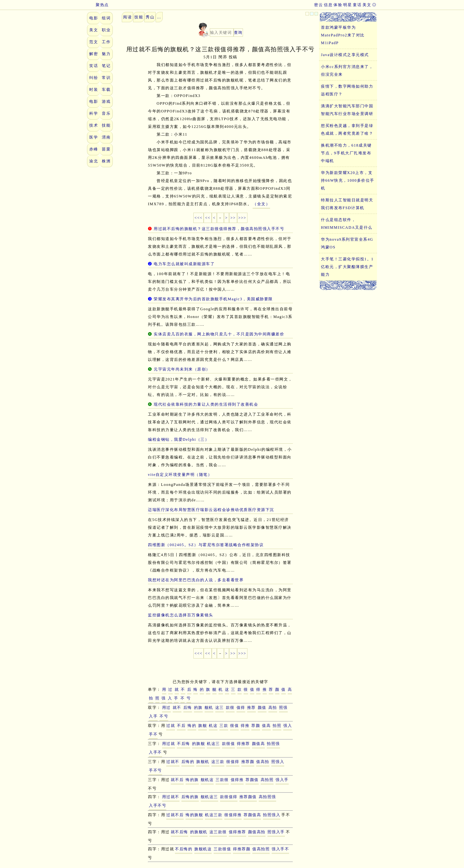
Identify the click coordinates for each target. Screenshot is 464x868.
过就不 (173, 762)
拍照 (277, 726)
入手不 (155, 752)
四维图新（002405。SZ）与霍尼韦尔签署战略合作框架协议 (206, 545)
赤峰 (94, 149)
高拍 (273, 708)
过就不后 (175, 815)
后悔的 (188, 762)
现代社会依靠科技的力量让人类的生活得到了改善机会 (206, 404)
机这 (213, 726)
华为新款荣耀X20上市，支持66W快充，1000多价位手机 (348, 180)
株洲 (106, 161)
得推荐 (243, 744)
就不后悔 (179, 832)
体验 (338, 5)
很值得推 (233, 815)
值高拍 (263, 762)
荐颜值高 (252, 815)
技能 (106, 125)
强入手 (282, 780)
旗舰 (203, 726)
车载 (106, 90)
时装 (94, 90)
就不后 (177, 780)
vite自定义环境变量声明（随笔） (180, 475)
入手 (153, 716)
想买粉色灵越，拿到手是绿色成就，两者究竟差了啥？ (347, 130)
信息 (328, 5)
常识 (106, 78)
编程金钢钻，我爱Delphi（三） (179, 439)
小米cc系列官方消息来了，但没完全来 (347, 71)
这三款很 (218, 832)
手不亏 (155, 770)
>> (233, 218)
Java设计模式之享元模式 (345, 55)
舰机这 (207, 780)
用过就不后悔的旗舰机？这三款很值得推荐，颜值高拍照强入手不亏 (219, 229)
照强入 (278, 762)
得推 (245, 726)
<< (208, 218)
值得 (241, 708)
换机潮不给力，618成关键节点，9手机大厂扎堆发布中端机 (346, 153)
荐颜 (256, 726)
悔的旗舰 (194, 815)
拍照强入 (272, 815)
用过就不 (171, 797)
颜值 (262, 708)
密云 (319, 5)
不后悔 (184, 744)
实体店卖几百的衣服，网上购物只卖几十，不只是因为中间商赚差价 (219, 334)
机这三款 (214, 815)
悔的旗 (192, 780)
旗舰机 (203, 762)
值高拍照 (261, 849)
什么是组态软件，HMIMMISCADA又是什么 (347, 224)
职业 (106, 30)
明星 (348, 5)
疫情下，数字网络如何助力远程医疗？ (347, 90)
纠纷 (94, 78)
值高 (266, 726)
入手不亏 (158, 805)
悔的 (192, 726)
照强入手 (276, 832)
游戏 (106, 101)
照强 (283, 708)
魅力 (106, 54)
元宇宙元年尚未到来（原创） (182, 369)
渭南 (106, 137)
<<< (199, 218)
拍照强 (273, 744)
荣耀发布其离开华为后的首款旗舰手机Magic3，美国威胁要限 (213, 299)
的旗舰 (199, 744)
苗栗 (106, 149)
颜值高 (259, 744)
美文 (367, 5)
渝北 (94, 161)
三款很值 (222, 849)
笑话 (94, 66)
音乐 (106, 113)
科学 (94, 113)
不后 (181, 726)
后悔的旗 (190, 797)
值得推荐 (237, 832)
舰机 (209, 708)
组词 (106, 18)
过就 (171, 726)
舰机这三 (209, 797)
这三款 (218, 762)
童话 (357, 5)
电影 (94, 18)
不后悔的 (184, 849)
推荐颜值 (248, 797)
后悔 (188, 708)
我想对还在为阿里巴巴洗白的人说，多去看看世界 (196, 580)
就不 (177, 708)
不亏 (164, 716)
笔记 (106, 66)
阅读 (127, 17)
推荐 (251, 708)
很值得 (233, 762)
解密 (94, 54)
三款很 (222, 780)
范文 (94, 42)
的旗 (198, 708)
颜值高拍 (257, 832)
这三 (220, 708)
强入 (288, 726)
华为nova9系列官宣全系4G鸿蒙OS (347, 243)
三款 (224, 726)
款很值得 (229, 797)
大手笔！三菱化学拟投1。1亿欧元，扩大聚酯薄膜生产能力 (347, 267)
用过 (166, 708)
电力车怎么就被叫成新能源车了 (184, 264)
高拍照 (267, 780)
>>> (242, 218)
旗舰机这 (203, 849)
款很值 (229, 744)
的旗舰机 (199, 832)
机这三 (213, 744)
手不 (153, 734)
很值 (234, 726)
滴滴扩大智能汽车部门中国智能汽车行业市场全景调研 (347, 110)
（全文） (261, 204)
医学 (94, 137)
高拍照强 (267, 797)
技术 (94, 125)
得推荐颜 (242, 849)
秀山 (150, 17)
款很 (230, 708)
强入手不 (280, 849)
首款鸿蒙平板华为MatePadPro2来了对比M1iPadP (343, 35)
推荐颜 (248, 762)
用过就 (169, 744)
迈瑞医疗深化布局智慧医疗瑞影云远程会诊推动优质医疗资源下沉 (211, 510)
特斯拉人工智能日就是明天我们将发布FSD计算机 (347, 204)
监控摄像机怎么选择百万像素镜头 (181, 615)
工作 (106, 42)
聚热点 (98, 5)
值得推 (237, 780)
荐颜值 (252, 780)
